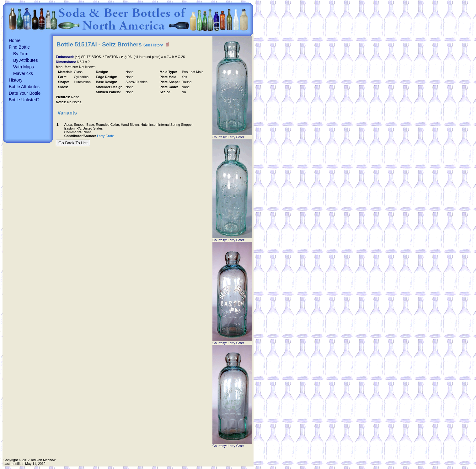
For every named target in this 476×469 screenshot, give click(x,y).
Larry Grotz (105, 136)
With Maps (24, 67)
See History (153, 45)
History (16, 80)
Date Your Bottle (25, 93)
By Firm (21, 54)
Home (15, 40)
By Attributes (26, 60)
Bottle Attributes (24, 87)
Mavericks (23, 73)
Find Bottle (19, 47)
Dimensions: (66, 62)
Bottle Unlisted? (24, 100)
